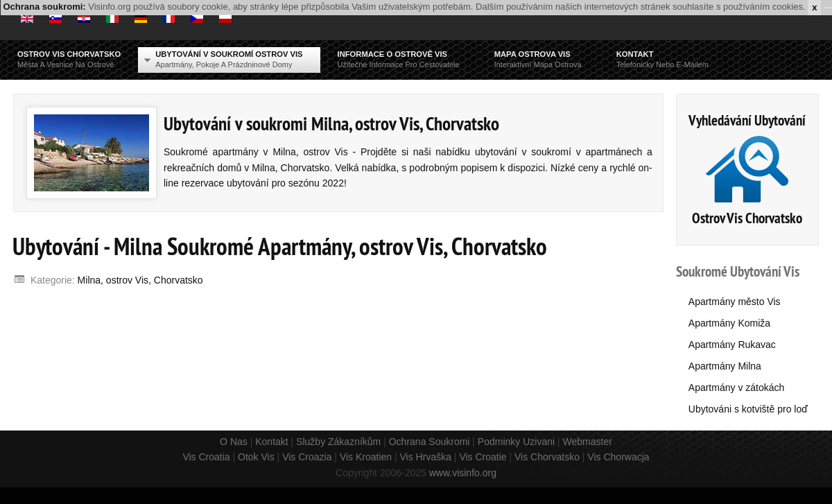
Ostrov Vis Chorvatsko (747, 218)
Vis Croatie (483, 457)
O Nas (234, 442)
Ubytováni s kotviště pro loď (748, 409)
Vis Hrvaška (426, 457)
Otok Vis (256, 457)
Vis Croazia (307, 457)
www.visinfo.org (463, 473)
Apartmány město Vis (735, 302)
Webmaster (588, 442)
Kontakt (271, 442)
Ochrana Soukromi (430, 442)
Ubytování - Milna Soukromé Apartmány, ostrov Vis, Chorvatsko (280, 246)
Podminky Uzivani (516, 442)
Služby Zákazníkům (338, 442)
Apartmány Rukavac (732, 345)
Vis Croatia (206, 457)
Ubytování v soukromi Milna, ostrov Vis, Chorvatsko (331, 124)
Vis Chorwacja (618, 457)
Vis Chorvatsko (547, 457)
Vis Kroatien (366, 457)
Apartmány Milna (725, 366)
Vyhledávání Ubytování (747, 120)
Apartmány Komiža (729, 323)
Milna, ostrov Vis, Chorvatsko (140, 280)
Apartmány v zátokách (737, 388)
